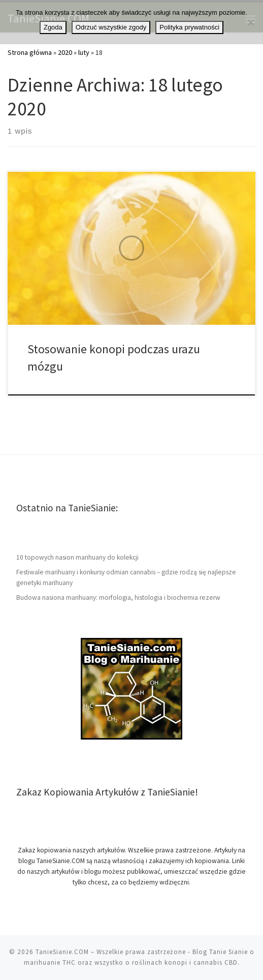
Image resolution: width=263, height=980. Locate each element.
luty (84, 52)
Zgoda (53, 27)
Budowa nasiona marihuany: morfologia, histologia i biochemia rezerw (118, 598)
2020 (65, 52)
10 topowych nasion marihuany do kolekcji (77, 557)
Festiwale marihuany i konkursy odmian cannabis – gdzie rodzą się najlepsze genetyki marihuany (126, 577)
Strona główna (30, 52)
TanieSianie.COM (62, 952)
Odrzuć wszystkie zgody (111, 27)
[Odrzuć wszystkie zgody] (250, 22)
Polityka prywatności (189, 27)
